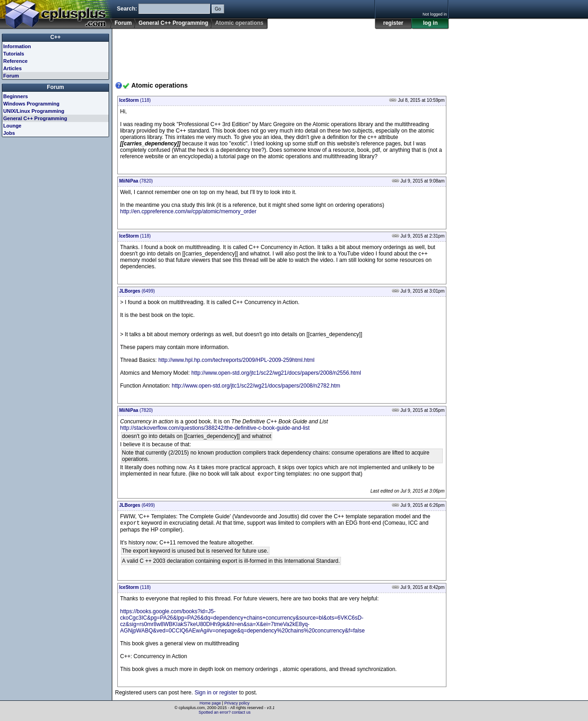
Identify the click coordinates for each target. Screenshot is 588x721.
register (393, 23)
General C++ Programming (173, 23)
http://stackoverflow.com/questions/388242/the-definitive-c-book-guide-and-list (215, 428)
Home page (211, 705)
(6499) (137, 291)
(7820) (136, 181)
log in (430, 23)
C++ (56, 37)
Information (17, 46)
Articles (12, 68)
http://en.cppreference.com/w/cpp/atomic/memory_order (188, 211)
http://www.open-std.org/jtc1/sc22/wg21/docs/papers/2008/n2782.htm (256, 386)
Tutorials (14, 54)
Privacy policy (237, 705)
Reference (15, 61)
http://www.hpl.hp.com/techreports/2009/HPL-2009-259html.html (236, 360)
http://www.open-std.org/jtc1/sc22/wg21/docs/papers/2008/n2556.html (276, 373)
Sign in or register (216, 694)
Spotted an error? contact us (225, 714)
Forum (123, 23)
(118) (135, 100)
